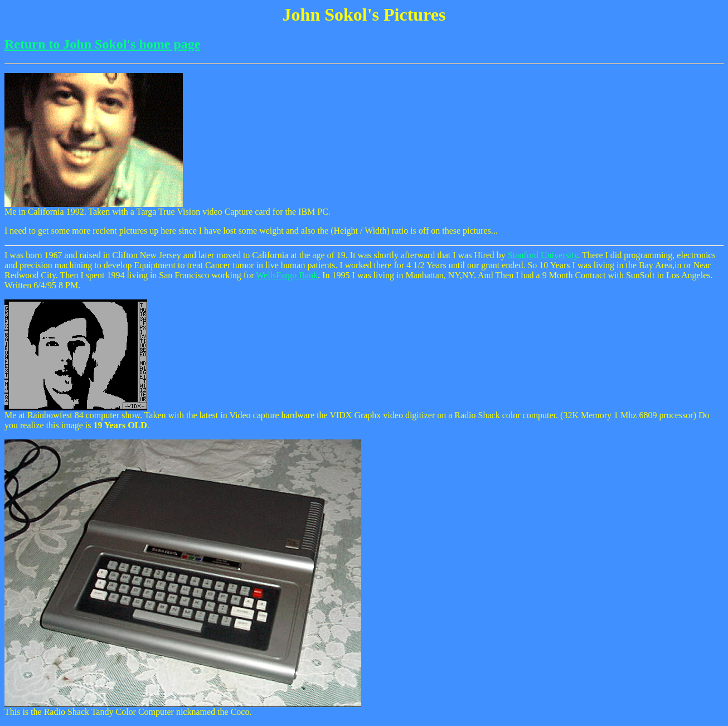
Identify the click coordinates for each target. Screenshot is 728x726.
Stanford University (543, 255)
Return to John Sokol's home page (102, 44)
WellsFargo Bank (287, 275)
